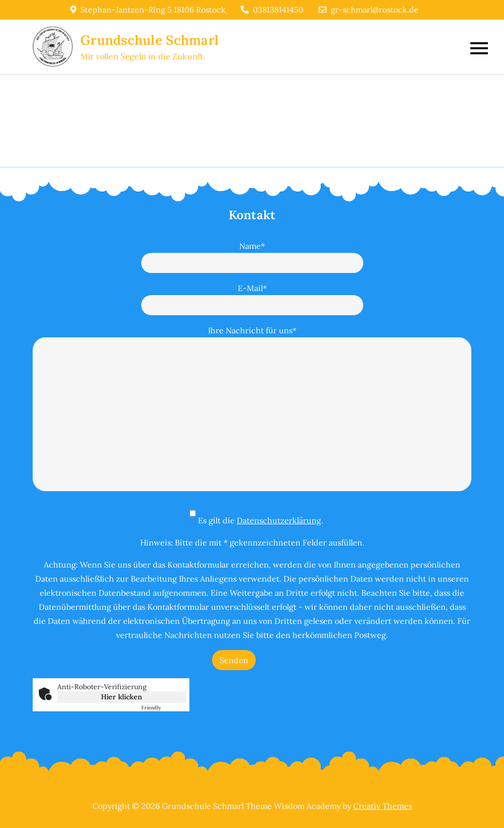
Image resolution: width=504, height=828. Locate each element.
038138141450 (272, 10)
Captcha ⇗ (164, 708)
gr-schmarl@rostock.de (369, 10)
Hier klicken (122, 697)
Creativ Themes (383, 806)
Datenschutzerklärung (279, 520)
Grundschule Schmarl (149, 40)
